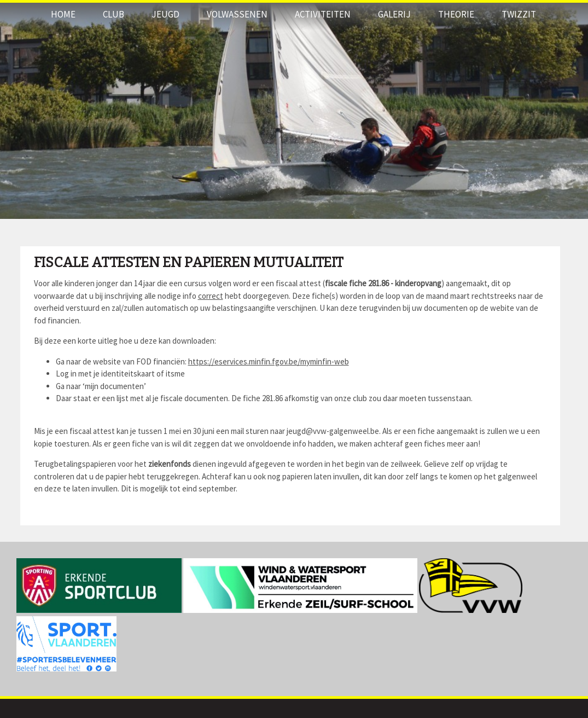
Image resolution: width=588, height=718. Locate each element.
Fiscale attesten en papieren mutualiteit (189, 263)
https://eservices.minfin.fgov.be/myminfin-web (269, 361)
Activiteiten (323, 14)
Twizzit (519, 14)
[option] (294, 109)
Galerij (394, 14)
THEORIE (456, 14)
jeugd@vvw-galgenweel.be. (334, 431)
